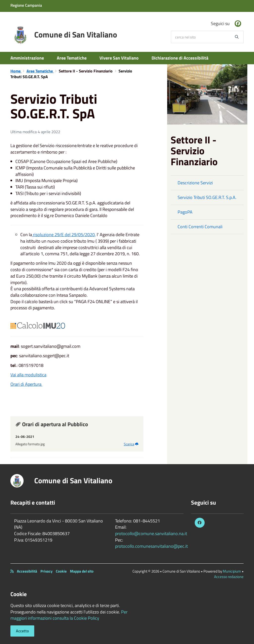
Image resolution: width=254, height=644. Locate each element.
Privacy (47, 571)
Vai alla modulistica (28, 375)
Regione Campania (26, 5)
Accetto (22, 631)
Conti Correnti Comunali (200, 227)
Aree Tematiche (72, 58)
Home (16, 71)
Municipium (232, 571)
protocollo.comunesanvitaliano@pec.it (151, 546)
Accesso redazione (229, 577)
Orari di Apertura (26, 384)
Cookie (61, 571)
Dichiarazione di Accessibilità (180, 58)
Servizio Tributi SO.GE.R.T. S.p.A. (207, 197)
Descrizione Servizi (195, 183)
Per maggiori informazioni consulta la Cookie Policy (69, 615)
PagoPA (185, 212)
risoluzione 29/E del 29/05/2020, (64, 235)
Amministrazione (27, 58)
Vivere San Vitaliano (119, 58)
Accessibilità (27, 571)
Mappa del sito (82, 571)
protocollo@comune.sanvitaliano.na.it (151, 533)
